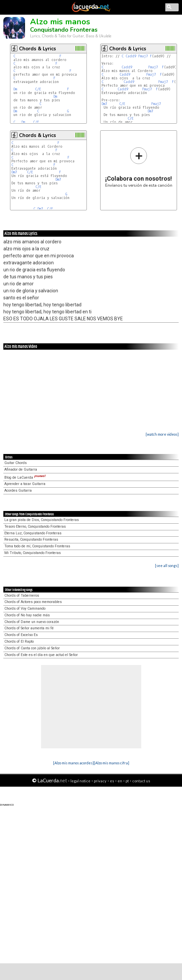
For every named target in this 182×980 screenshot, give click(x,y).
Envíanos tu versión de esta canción (139, 167)
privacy (100, 781)
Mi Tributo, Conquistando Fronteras (33, 553)
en (120, 781)
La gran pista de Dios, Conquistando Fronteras (42, 520)
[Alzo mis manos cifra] (112, 763)
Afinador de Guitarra (21, 469)
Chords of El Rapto (19, 641)
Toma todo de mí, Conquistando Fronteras (37, 546)
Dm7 (104, 104)
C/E (38, 89)
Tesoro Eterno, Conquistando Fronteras (35, 526)
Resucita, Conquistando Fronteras (31, 539)
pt (127, 781)
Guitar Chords (16, 463)
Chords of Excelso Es (21, 635)
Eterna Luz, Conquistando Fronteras (33, 533)
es (112, 781)
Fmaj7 (143, 56)
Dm (15, 89)
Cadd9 (131, 56)
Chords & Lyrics (38, 49)
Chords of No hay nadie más (27, 615)
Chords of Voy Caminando (25, 608)
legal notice (80, 781)
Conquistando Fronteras (64, 30)
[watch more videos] (162, 434)
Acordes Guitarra (18, 490)
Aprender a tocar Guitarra (25, 484)
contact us (141, 781)
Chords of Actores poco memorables (33, 602)
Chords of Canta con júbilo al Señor (32, 648)
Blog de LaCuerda (25, 477)
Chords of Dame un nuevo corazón (32, 622)
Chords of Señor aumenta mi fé (29, 628)
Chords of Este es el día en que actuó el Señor (41, 655)
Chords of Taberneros (22, 595)
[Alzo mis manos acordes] (73, 763)
